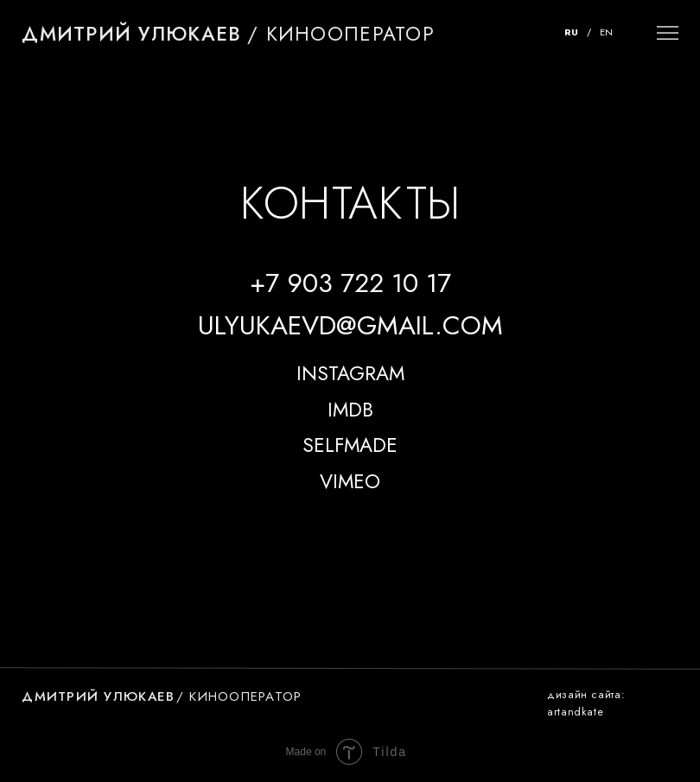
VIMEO (350, 482)
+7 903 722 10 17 (350, 283)
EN (606, 32)
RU (571, 32)
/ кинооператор (341, 34)
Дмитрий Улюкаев (131, 34)
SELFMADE (350, 445)
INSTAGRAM (350, 374)
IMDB (350, 410)
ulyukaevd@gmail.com (350, 325)
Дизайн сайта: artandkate (586, 703)
